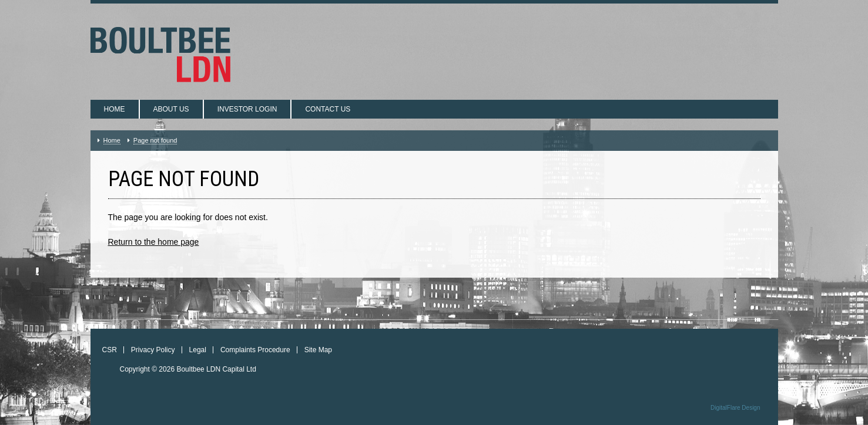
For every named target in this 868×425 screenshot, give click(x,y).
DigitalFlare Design (735, 408)
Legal (198, 350)
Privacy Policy (153, 350)
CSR (110, 350)
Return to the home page (154, 242)
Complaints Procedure (255, 350)
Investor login (247, 109)
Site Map (318, 350)
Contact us (328, 109)
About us (171, 109)
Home (115, 109)
